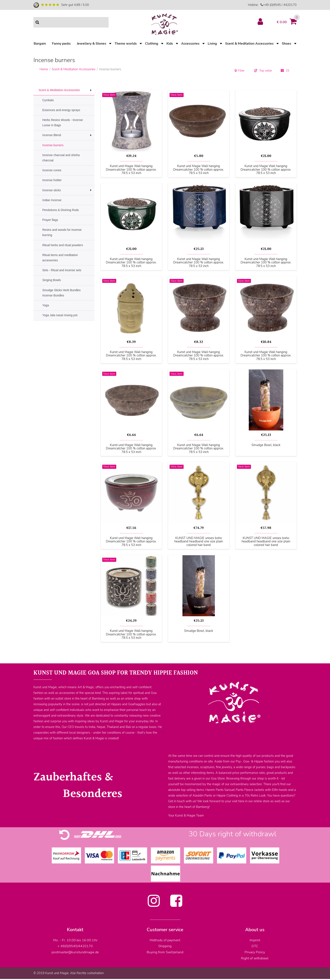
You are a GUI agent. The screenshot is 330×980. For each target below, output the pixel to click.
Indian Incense (52, 200)
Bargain (40, 44)
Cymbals (48, 100)
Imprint (255, 940)
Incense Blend (52, 135)
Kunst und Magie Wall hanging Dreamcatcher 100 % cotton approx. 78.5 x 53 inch (131, 170)
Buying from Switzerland (165, 952)
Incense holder (52, 180)
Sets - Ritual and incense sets (62, 270)
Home (44, 69)
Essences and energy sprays (61, 110)
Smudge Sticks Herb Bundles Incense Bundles (61, 293)
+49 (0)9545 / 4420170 (280, 5)
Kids (170, 44)
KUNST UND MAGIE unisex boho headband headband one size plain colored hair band (199, 542)
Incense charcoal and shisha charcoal (61, 158)
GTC (255, 946)
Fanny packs (61, 44)
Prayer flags (50, 220)
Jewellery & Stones (92, 44)
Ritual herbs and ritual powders (63, 245)
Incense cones (52, 170)
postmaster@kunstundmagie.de (75, 952)
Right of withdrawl (255, 958)
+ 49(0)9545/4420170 (75, 946)
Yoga (46, 305)
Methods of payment (165, 940)
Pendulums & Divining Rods (61, 210)
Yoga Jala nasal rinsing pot (60, 315)
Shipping (165, 946)
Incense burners (53, 145)
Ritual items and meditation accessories (60, 258)
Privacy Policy (255, 952)
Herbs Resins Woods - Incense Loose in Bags (63, 123)
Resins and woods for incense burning (62, 232)
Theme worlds (126, 44)
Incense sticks (52, 190)
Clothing (152, 44)
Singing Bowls (52, 280)
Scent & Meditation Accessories (249, 44)
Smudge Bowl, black (266, 445)
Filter (240, 71)
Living (212, 44)
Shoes (287, 44)
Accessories (190, 44)
